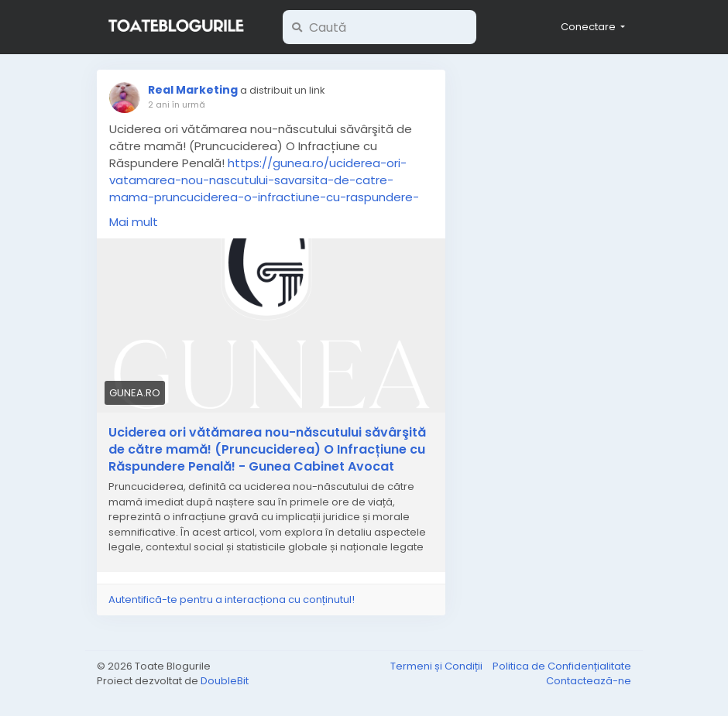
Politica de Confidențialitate (562, 666)
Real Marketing (193, 90)
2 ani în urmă (177, 104)
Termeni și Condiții (438, 666)
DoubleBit (225, 681)
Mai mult (134, 222)
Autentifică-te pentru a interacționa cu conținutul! (232, 600)
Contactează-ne (589, 681)
